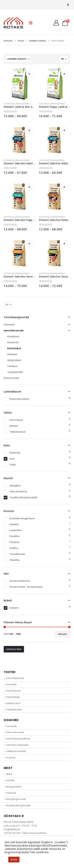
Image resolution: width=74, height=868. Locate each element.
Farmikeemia (13, 691)
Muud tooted (11, 378)
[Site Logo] (13, 23)
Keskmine (15, 453)
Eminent (14, 608)
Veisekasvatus (14, 710)
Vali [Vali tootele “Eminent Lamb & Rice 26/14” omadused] (29, 74)
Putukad (14, 542)
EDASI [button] (14, 860)
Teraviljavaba (17, 554)
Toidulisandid (15, 372)
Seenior (14, 426)
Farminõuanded (15, 732)
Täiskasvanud (17, 432)
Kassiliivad (13, 336)
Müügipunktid (14, 787)
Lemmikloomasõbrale (18, 739)
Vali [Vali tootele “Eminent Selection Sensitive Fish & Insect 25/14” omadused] (29, 244)
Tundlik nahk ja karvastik (23, 497)
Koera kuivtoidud (19, 399)
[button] (31, 23)
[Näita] (64, 59)
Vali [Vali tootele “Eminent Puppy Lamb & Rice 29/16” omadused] (64, 74)
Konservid (13, 342)
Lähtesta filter (14, 649)
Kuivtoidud (9, 104)
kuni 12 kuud (16, 420)
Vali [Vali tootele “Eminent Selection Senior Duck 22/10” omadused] (64, 187)
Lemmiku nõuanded (17, 745)
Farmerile (9, 325)
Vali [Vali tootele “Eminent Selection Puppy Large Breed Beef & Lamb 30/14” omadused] (29, 187)
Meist (9, 774)
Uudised (11, 758)
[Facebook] (68, 5)
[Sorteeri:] (18, 59)
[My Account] (56, 23)
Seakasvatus (13, 703)
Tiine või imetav (18, 492)
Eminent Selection (20, 581)
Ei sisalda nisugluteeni (22, 518)
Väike (13, 465)
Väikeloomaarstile (16, 751)
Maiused (12, 354)
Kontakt (10, 780)
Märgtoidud (14, 360)
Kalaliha (14, 524)
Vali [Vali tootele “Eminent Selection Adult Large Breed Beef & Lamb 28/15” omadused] (29, 131)
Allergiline (15, 486)
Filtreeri (62, 634)
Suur (12, 459)
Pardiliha (14, 536)
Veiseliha (15, 560)
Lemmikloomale (22, 104)
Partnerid (11, 793)
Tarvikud (12, 366)
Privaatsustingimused (18, 805)
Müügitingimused (16, 799)
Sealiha (14, 548)
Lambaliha (16, 530)
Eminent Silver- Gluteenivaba (26, 587)
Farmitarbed (13, 697)
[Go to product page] (19, 84)
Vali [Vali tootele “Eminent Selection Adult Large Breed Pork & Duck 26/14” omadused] (64, 131)
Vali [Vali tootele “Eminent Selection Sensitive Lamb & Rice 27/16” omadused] (64, 244)
